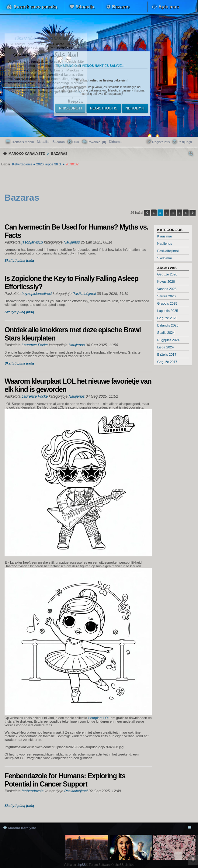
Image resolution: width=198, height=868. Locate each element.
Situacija (85, 7)
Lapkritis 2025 (168, 311)
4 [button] (173, 213)
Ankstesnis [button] (147, 213)
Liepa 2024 (165, 347)
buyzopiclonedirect (37, 294)
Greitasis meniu (22, 142)
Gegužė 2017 (167, 362)
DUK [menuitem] (76, 142)
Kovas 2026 (166, 282)
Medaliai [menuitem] (43, 142)
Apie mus (168, 7)
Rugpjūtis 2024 (168, 340)
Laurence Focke (35, 345)
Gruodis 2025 (167, 303)
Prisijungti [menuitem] (185, 142)
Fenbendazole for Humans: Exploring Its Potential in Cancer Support (65, 780)
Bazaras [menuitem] (58, 142)
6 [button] (186, 213)
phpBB (81, 865)
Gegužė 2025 (167, 318)
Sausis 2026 (167, 296)
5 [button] (179, 213)
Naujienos (165, 244)
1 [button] (154, 213)
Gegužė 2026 (167, 274)
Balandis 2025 (168, 325)
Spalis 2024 (166, 333)
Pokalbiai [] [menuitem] (97, 142)
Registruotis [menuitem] (161, 142)
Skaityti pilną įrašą (19, 261)
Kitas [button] (193, 213)
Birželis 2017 (167, 354)
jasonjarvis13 (32, 242)
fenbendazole (33, 791)
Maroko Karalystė (22, 828)
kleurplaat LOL (99, 718)
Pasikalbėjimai (168, 251)
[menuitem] (116, 142)
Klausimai (165, 236)
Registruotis (104, 108)
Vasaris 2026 (167, 289)
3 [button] (167, 213)
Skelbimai (165, 258)
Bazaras (121, 7)
